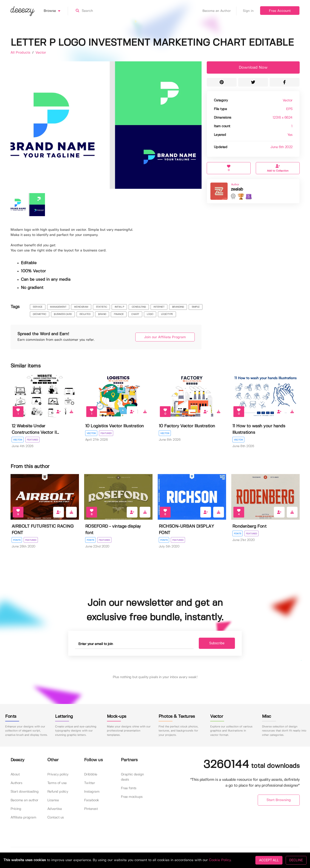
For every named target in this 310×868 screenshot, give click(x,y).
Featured (32, 440)
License (53, 800)
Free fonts (129, 788)
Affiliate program (23, 818)
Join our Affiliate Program (165, 337)
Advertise (55, 809)
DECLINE (296, 860)
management (58, 307)
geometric (39, 314)
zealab (237, 189)
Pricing (16, 809)
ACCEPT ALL (269, 860)
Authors (16, 783)
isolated (85, 314)
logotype (167, 314)
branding (178, 307)
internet (159, 307)
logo (150, 314)
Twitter (90, 783)
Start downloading (25, 792)
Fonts (17, 540)
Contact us (56, 818)
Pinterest (91, 809)
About (15, 774)
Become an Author (219, 11)
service (38, 307)
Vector (41, 53)
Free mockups (132, 797)
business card (63, 314)
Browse (56, 11)
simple (196, 307)
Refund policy (58, 792)
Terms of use (57, 783)
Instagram (92, 792)
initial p (119, 307)
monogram (81, 307)
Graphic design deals (132, 777)
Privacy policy (58, 774)
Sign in (248, 11)
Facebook (92, 800)
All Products (21, 53)
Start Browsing (279, 800)
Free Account (280, 11)
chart (135, 314)
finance (119, 314)
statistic (102, 307)
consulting (139, 307)
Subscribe (217, 643)
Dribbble (91, 774)
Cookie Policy (220, 860)
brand (102, 314)
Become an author (24, 800)
